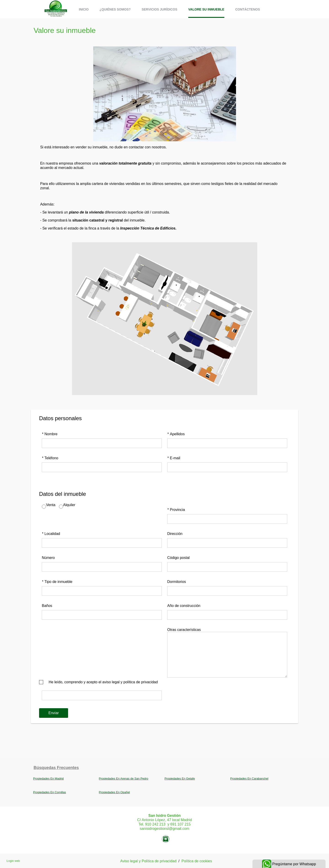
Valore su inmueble (206, 9)
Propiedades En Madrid (48, 779)
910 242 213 (155, 824)
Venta (51, 505)
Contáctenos (248, 9)
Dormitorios (177, 582)
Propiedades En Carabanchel (249, 779)
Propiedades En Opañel (114, 792)
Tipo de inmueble (57, 582)
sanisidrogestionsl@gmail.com (164, 829)
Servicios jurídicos (159, 9)
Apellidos (176, 434)
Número (48, 558)
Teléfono (50, 458)
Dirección (175, 534)
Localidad (51, 534)
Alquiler (69, 505)
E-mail (174, 458)
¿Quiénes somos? (115, 9)
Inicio (84, 9)
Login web (13, 861)
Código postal (178, 558)
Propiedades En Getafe (180, 779)
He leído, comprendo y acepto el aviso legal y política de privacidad (103, 682)
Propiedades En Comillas (50, 792)
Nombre (50, 434)
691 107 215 (180, 824)
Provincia (176, 510)
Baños (47, 606)
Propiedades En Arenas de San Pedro (124, 779)
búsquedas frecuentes (56, 768)
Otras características (184, 630)
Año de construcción (184, 606)
